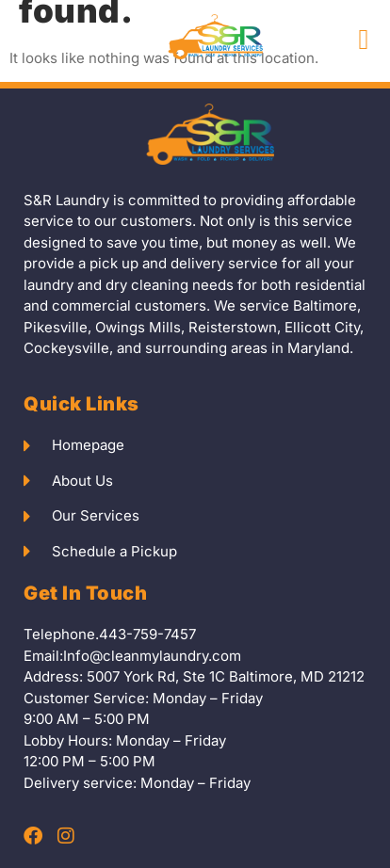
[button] (364, 40)
